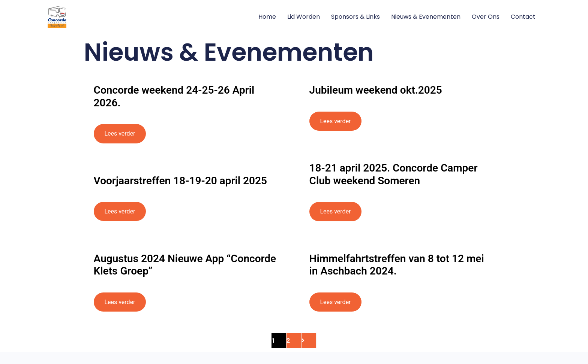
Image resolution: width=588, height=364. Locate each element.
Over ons (486, 17)
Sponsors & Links (355, 17)
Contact (523, 17)
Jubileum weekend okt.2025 (376, 90)
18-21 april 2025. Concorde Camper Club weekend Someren (394, 174)
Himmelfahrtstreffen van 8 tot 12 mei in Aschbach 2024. (397, 265)
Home (267, 17)
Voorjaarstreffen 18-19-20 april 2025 (180, 181)
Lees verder (120, 134)
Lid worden (304, 17)
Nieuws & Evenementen (426, 17)
